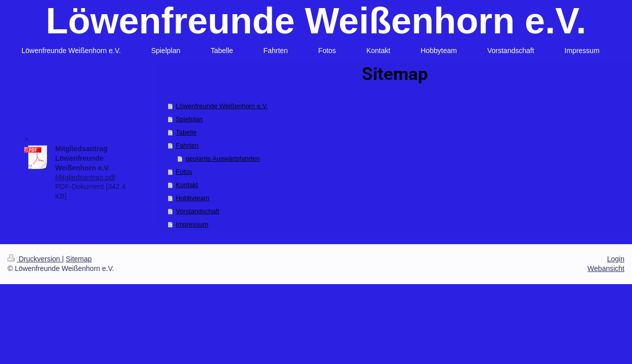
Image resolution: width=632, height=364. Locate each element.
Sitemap (79, 259)
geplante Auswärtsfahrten (223, 158)
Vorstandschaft (197, 211)
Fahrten (187, 145)
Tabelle (186, 132)
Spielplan (189, 119)
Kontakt (187, 185)
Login (616, 259)
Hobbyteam (192, 198)
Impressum (192, 224)
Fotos (184, 172)
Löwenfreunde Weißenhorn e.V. (316, 21)
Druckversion (35, 259)
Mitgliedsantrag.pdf (85, 177)
